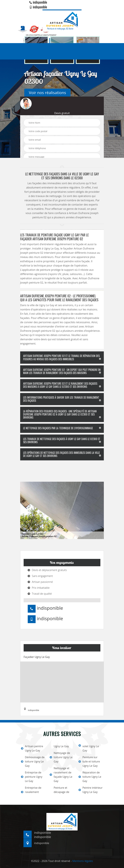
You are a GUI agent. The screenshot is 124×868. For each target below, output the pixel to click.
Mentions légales (83, 861)
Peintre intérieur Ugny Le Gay (91, 790)
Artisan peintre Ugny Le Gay (32, 748)
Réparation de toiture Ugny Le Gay (90, 777)
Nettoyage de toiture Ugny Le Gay (61, 757)
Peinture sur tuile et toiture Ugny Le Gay (89, 761)
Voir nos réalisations (47, 93)
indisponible (38, 2)
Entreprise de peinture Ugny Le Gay (32, 777)
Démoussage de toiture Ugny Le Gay (33, 761)
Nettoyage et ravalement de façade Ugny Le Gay (61, 775)
